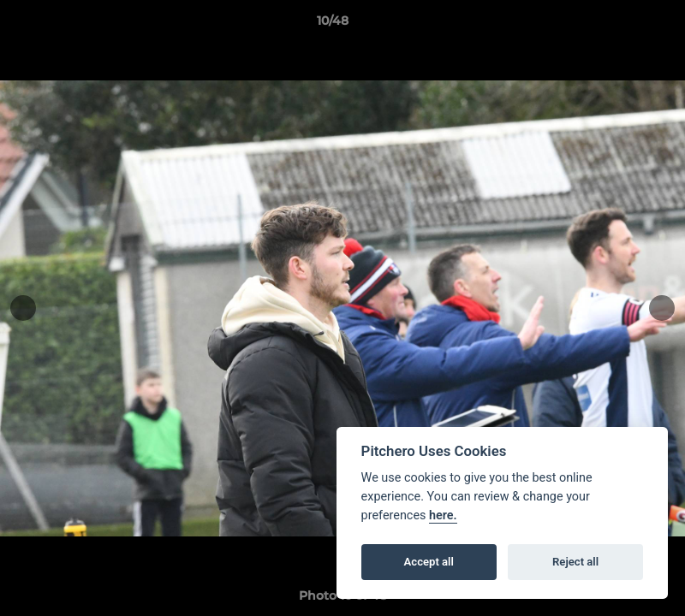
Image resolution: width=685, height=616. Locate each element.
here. (443, 515)
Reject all (575, 562)
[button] (613, 25)
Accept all (429, 562)
